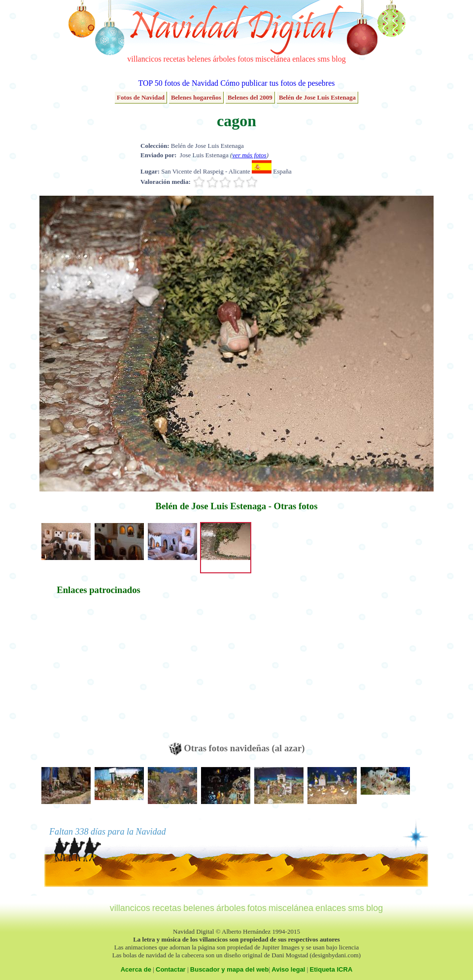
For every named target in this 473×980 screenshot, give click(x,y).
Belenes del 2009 (250, 97)
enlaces (304, 59)
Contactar (171, 969)
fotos (245, 59)
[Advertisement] (99, 673)
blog (338, 59)
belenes (199, 59)
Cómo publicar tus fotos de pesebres (277, 83)
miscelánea (273, 59)
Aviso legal (288, 969)
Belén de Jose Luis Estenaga (317, 97)
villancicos (144, 59)
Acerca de (136, 969)
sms (323, 59)
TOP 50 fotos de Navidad (178, 83)
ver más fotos (249, 155)
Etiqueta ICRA (331, 969)
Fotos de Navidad (141, 97)
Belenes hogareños (196, 97)
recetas (174, 59)
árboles (224, 59)
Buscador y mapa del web (230, 969)
